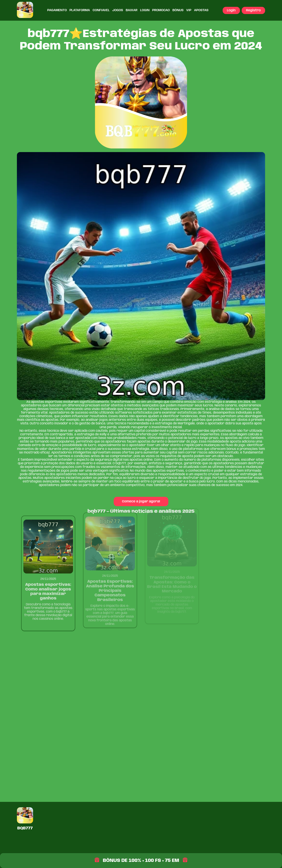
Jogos (118, 10)
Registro (253, 10)
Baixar (132, 10)
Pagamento (57, 10)
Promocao (161, 10)
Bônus (178, 10)
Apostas (201, 10)
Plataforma (80, 10)
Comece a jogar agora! (141, 501)
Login (145, 10)
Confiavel (101, 10)
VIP (189, 10)
